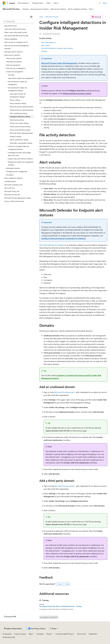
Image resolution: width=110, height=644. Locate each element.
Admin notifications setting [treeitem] (19, 140)
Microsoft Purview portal (64, 392)
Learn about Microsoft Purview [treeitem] (15, 29)
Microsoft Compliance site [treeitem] (13, 185)
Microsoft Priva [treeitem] (10, 188)
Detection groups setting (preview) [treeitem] (22, 107)
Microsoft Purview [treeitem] (11, 26)
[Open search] (100, 3)
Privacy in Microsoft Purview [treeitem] (14, 201)
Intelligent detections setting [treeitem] (20, 117)
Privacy (49, 634)
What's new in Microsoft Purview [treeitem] (16, 32)
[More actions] (105, 17)
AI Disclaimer (7, 634)
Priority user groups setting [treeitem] (19, 123)
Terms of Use (81, 634)
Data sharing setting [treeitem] (17, 120)
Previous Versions (20, 634)
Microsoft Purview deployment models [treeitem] (18, 198)
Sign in (105, 3)
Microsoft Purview (52, 17)
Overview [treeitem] (11, 75)
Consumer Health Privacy (64, 634)
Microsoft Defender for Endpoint (52, 245)
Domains (44, 51)
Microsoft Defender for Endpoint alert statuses (57, 48)
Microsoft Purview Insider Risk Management (59, 63)
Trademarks (92, 634)
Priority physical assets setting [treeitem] (20, 126)
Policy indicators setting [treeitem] (18, 103)
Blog (30, 634)
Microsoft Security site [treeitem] (12, 195)
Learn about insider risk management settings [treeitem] (18, 95)
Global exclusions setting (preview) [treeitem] (22, 110)
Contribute (40, 634)
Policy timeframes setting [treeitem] (18, 113)
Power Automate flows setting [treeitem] (20, 130)
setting (77, 93)
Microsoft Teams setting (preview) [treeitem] (21, 133)
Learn (41, 17)
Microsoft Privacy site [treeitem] (12, 191)
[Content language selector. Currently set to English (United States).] (13, 629)
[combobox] (18, 21)
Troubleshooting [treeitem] (10, 181)
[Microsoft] (4, 3)
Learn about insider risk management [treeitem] (21, 78)
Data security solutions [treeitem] (14, 58)
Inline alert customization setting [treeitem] (21, 143)
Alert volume (46, 45)
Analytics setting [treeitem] (15, 136)
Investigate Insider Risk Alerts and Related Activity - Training (61, 606)
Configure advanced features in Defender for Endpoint (63, 238)
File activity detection (48, 42)
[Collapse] (31, 17)
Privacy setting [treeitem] (15, 100)
